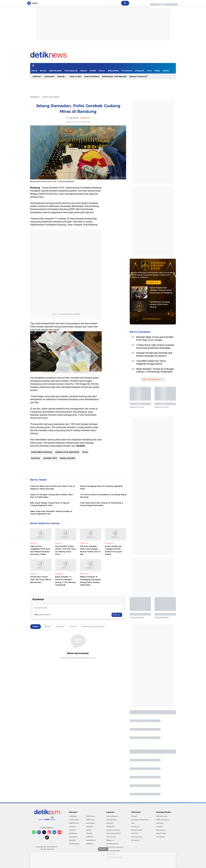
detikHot (72, 830)
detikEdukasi (74, 820)
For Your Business (113, 850)
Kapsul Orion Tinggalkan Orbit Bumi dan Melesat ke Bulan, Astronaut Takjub (40, 550)
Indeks (166, 71)
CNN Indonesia (162, 816)
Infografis (140, 71)
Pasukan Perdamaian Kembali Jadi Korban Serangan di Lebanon (154, 354)
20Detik (89, 833)
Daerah (62, 76)
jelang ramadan (68, 458)
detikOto (72, 840)
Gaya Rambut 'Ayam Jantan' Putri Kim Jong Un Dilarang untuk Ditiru (65, 550)
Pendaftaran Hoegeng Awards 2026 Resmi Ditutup (160, 304)
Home (34, 71)
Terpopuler (49, 76)
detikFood (90, 820)
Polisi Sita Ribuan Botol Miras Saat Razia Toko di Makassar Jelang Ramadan (52, 487)
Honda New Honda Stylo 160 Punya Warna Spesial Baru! (41, 579)
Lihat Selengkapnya (152, 319)
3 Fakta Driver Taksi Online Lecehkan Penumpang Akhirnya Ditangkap (155, 346)
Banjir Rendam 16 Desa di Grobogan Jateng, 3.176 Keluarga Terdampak (65, 581)
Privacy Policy (137, 837)
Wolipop (90, 827)
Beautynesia (161, 830)
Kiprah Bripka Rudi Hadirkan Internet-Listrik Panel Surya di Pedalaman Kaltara (161, 290)
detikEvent (110, 827)
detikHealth (91, 823)
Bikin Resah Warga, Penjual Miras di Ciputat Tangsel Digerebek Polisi (50, 504)
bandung (36, 458)
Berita (43, 71)
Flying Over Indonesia (115, 847)
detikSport (73, 833)
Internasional (71, 71)
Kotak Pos (135, 827)
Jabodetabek (55, 71)
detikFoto (90, 837)
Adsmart (37, 76)
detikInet (72, 827)
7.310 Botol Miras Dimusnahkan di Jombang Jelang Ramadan (103, 496)
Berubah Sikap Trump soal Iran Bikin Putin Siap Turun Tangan (155, 338)
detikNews (35, 97)
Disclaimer (135, 840)
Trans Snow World (114, 833)
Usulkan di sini (154, 282)
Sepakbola (73, 837)
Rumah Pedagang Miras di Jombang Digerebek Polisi (101, 487)
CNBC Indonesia (162, 820)
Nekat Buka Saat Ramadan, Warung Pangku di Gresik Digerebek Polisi (51, 512)
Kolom (102, 71)
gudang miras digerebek (67, 452)
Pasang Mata (111, 820)
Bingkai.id (110, 840)
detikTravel (90, 816)
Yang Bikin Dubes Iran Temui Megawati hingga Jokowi (151, 362)
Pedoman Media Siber (140, 820)
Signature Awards (113, 830)
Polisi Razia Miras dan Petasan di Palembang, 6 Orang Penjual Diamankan (102, 504)
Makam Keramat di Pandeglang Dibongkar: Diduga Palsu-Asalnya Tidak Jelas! (90, 581)
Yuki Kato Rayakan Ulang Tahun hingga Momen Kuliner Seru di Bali (90, 550)
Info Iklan (135, 833)
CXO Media (161, 837)
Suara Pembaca (92, 76)
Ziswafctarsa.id (112, 844)
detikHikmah (91, 840)
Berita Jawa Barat (51, 97)
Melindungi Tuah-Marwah (114, 76)
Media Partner (137, 830)
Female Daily (161, 833)
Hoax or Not (76, 76)
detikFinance (74, 823)
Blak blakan (113, 71)
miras (85, 452)
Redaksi (134, 816)
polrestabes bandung (42, 452)
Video (157, 71)
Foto (149, 71)
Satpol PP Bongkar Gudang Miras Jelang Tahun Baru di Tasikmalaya (52, 496)
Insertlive (160, 827)
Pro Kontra (127, 71)
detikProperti (74, 844)
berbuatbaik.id (112, 816)
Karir (133, 823)
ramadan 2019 (50, 458)
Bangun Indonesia (138, 76)
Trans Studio (111, 837)
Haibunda (160, 823)
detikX (93, 71)
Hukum (84, 71)
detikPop (90, 844)
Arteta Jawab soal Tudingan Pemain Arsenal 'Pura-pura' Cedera (113, 550)
